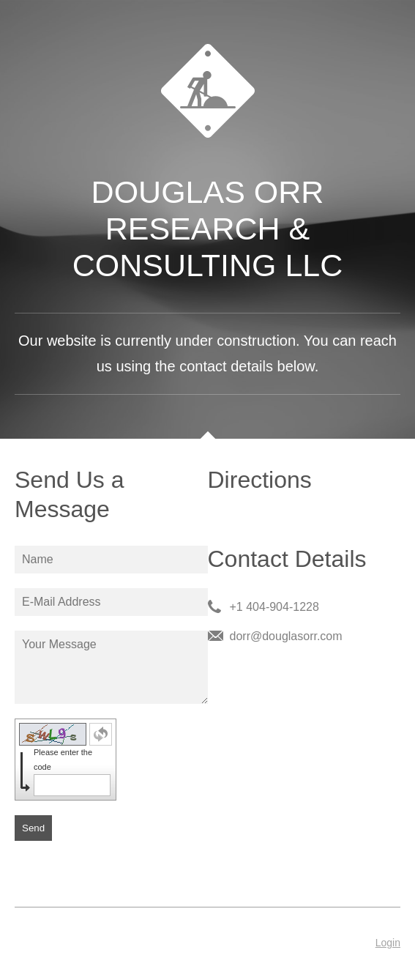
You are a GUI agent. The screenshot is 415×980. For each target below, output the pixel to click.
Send (33, 828)
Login (388, 943)
